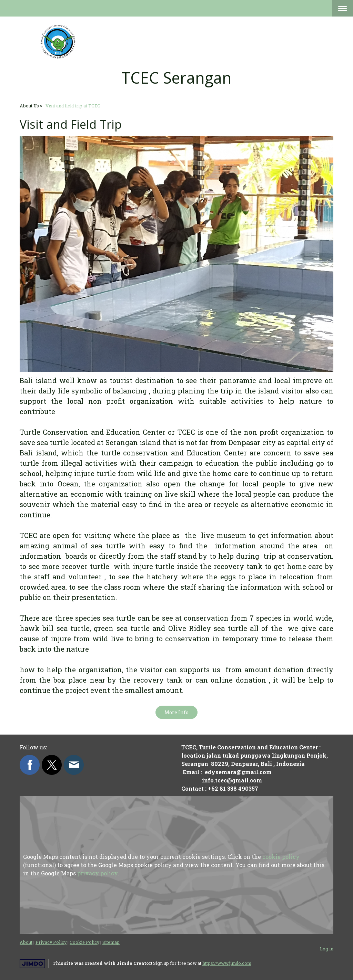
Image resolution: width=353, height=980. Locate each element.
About (26, 942)
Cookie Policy (84, 942)
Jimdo (32, 964)
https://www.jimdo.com (227, 963)
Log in (327, 949)
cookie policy (281, 857)
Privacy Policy (51, 942)
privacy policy (97, 873)
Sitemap (111, 942)
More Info (176, 712)
